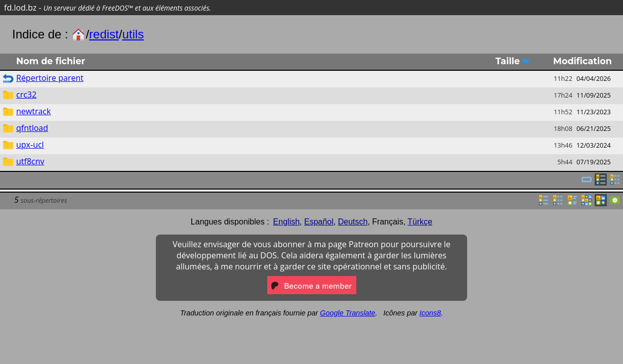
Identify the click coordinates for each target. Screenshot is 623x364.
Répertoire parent (50, 78)
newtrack (33, 111)
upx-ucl (30, 145)
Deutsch (353, 222)
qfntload (32, 128)
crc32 (26, 95)
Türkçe (420, 222)
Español (319, 222)
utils (133, 34)
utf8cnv (30, 161)
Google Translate (347, 313)
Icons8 (430, 313)
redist (104, 34)
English (286, 222)
